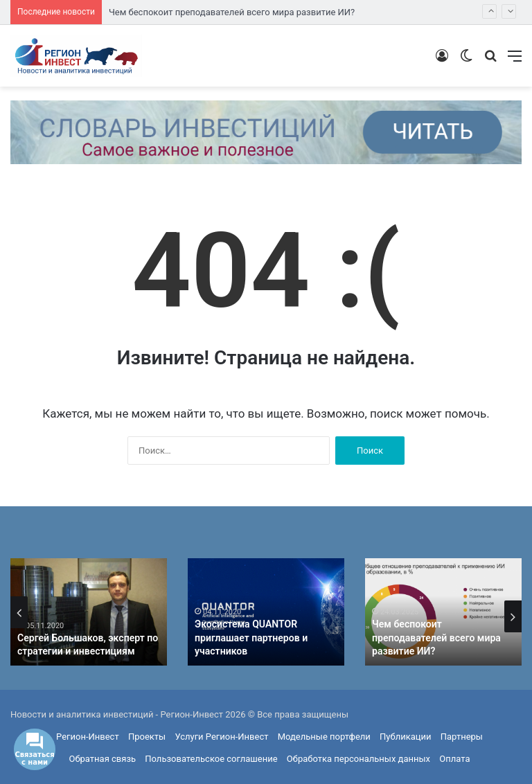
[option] (89, 612)
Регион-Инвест (88, 737)
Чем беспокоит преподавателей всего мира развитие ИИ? (232, 12)
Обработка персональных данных (358, 759)
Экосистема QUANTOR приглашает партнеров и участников (251, 638)
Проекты (147, 737)
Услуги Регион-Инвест (221, 737)
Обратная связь (103, 759)
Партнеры (462, 737)
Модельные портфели (324, 737)
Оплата (454, 759)
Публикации (405, 737)
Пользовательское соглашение (211, 759)
